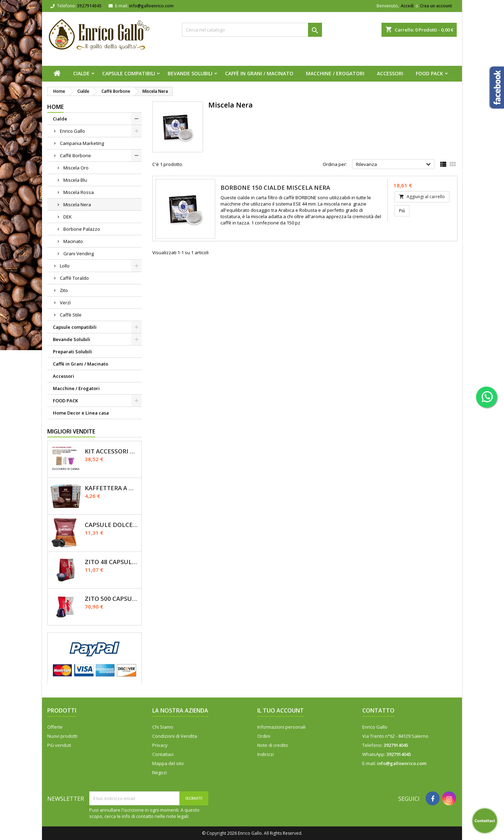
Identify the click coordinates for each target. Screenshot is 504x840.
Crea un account (436, 6)
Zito (64, 290)
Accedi (407, 6)
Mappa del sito (168, 763)
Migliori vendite (71, 431)
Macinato (73, 241)
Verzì (65, 303)
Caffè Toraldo (74, 278)
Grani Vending (79, 254)
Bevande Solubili (190, 73)
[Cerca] (252, 30)
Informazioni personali (281, 727)
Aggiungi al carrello (422, 197)
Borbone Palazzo (82, 229)
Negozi (160, 772)
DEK (68, 217)
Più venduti (59, 745)
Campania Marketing (82, 143)
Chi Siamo (163, 727)
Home (55, 107)
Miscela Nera (77, 204)
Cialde (81, 73)
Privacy (160, 745)
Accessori (390, 73)
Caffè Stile (71, 315)
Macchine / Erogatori (335, 73)
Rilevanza (394, 165)
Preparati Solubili (72, 352)
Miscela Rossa (79, 192)
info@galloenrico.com (151, 6)
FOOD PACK (429, 73)
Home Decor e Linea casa (81, 413)
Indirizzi (265, 754)
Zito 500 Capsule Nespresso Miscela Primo (112, 599)
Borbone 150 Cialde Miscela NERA (275, 188)
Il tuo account (281, 710)
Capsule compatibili (129, 73)
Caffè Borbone (75, 155)
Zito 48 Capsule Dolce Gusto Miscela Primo (112, 562)
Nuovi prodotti (62, 736)
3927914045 (89, 6)
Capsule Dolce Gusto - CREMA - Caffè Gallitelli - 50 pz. (112, 525)
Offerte (55, 727)
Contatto (378, 710)
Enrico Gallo (72, 131)
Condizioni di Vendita (175, 736)
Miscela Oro (76, 168)
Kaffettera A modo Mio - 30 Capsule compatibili (112, 488)
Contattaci (163, 754)
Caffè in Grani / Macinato (259, 73)
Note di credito (273, 745)
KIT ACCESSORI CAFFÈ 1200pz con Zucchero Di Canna (112, 451)
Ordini (264, 736)
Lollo (65, 266)
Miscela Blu (75, 180)
